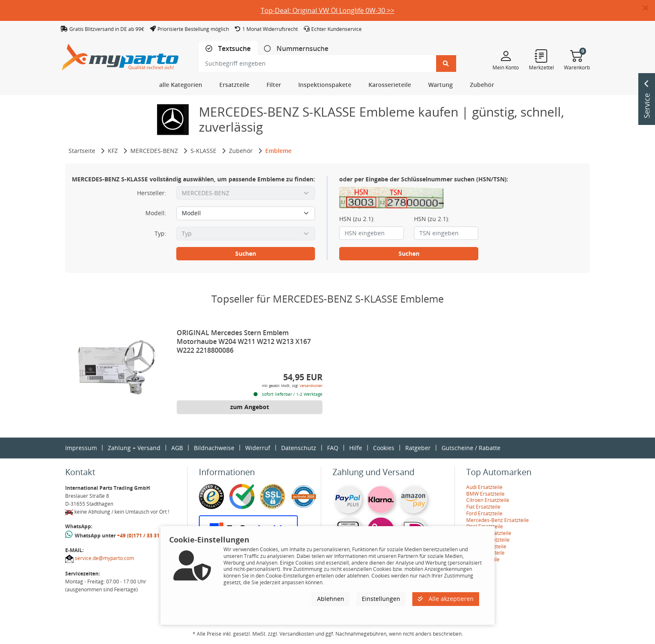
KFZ (113, 151)
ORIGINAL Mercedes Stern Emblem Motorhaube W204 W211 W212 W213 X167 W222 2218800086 (244, 341)
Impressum (81, 448)
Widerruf (258, 448)
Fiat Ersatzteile (483, 507)
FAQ (333, 448)
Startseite (82, 151)
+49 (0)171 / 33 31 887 (143, 536)
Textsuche (234, 49)
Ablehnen (331, 599)
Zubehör (241, 151)
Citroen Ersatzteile (488, 500)
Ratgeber (418, 448)
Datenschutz (299, 448)
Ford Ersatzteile (484, 513)
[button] (649, 8)
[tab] (228, 49)
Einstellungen (381, 599)
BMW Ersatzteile (485, 494)
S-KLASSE (203, 151)
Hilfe (356, 448)
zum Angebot (250, 407)
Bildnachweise (214, 448)
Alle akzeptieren (446, 599)
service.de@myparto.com (104, 558)
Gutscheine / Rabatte (471, 448)
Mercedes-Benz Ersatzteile (498, 520)
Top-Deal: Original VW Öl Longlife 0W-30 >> (327, 10)
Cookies (384, 448)
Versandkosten (311, 386)
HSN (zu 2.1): (357, 219)
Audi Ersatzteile (484, 487)
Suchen (246, 253)
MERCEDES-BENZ (154, 151)
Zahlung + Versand (134, 448)
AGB (177, 448)
